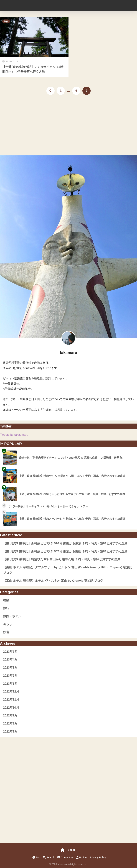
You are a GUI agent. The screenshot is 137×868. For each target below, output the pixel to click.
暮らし (8, 624)
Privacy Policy (98, 857)
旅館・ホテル (12, 616)
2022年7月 (10, 732)
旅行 (6, 21)
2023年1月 (10, 684)
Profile (81, 857)
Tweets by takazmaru (14, 435)
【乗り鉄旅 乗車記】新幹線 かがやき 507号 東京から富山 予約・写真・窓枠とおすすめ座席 (65, 551)
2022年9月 (10, 715)
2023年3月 (10, 668)
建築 (6, 600)
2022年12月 (11, 692)
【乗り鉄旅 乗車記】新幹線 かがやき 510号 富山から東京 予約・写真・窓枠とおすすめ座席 (65, 543)
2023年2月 (10, 676)
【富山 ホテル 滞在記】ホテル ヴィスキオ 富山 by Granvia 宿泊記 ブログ (53, 581)
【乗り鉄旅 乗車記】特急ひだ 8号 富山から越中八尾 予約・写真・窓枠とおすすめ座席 (62, 559)
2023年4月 (10, 660)
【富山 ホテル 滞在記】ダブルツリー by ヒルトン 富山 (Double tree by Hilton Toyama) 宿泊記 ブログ (68, 570)
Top (36, 857)
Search (49, 857)
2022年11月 (11, 700)
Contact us (65, 857)
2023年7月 (10, 652)
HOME (69, 850)
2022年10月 (11, 708)
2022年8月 (10, 724)
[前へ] (50, 91)
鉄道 (6, 632)
